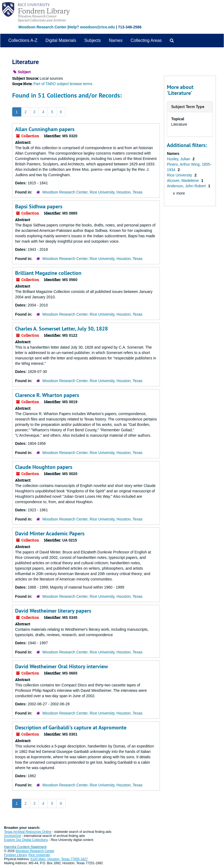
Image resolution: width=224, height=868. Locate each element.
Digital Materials (61, 40)
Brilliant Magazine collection (48, 273)
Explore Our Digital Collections (26, 840)
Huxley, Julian (179, 159)
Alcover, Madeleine (183, 181)
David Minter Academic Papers (50, 533)
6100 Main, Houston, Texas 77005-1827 (59, 859)
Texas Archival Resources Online (28, 832)
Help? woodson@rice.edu (92, 27)
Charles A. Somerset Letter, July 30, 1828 (61, 329)
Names (116, 40)
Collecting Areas (146, 40)
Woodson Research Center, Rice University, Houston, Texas (92, 192)
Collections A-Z (23, 40)
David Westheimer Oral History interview (61, 666)
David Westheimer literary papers (53, 611)
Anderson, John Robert (187, 186)
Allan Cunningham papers (45, 129)
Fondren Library (15, 855)
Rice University (180, 175)
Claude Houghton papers (44, 467)
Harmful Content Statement (25, 847)
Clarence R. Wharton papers (47, 395)
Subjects (92, 40)
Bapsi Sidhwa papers (39, 206)
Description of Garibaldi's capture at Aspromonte (71, 727)
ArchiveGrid (13, 836)
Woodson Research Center (42, 27)
